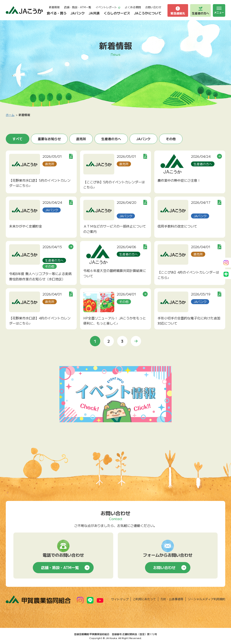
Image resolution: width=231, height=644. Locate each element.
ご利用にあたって (144, 599)
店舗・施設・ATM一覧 (78, 7)
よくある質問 (133, 7)
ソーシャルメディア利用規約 (206, 599)
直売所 (81, 139)
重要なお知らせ (49, 139)
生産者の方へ (111, 139)
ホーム (10, 115)
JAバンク (78, 13)
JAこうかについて (148, 13)
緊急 (178, 11)
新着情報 (54, 7)
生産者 (200, 11)
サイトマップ (120, 599)
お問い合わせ (153, 7)
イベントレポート (108, 7)
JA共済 (94, 13)
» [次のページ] (136, 341)
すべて (18, 139)
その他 (171, 139)
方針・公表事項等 (172, 599)
